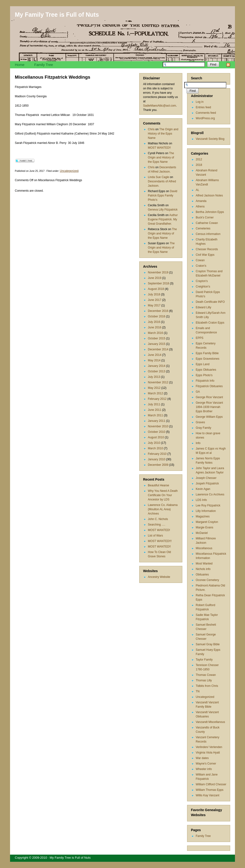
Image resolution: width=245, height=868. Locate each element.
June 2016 (155, 327)
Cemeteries (203, 228)
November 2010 (158, 426)
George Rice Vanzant (209, 397)
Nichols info (203, 569)
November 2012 (158, 382)
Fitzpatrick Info (205, 381)
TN (198, 691)
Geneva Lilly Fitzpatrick (163, 210)
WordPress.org (205, 118)
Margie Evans (204, 527)
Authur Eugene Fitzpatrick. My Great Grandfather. (163, 219)
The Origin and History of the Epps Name (163, 134)
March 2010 (155, 448)
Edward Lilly (203, 307)
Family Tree (44, 65)
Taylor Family (204, 660)
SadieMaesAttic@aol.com (160, 106)
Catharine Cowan (207, 223)
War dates (202, 758)
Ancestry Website (159, 577)
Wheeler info (204, 769)
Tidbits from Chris (207, 686)
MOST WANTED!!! (160, 541)
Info (198, 443)
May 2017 (154, 305)
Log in (200, 102)
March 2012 (155, 393)
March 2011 (155, 415)
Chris (151, 129)
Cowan (200, 260)
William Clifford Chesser (211, 784)
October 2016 (157, 316)
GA (198, 392)
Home (20, 65)
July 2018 (154, 294)
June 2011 (155, 410)
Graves (200, 422)
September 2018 (159, 283)
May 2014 (154, 360)
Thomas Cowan (206, 675)
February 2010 (157, 454)
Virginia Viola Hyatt (208, 753)
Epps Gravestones (208, 359)
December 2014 (158, 349)
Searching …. (157, 525)
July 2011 (154, 404)
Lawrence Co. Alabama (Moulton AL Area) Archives (163, 509)
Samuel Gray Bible (208, 644)
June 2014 (155, 355)
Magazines (203, 516)
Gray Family (203, 428)
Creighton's (203, 287)
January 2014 (157, 366)
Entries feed (203, 107)
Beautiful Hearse (159, 485)
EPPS (200, 338)
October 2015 (157, 338)
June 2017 (155, 300)
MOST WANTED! (159, 530)
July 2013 (154, 377)
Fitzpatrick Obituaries (209, 386)
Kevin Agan (203, 489)
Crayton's (202, 281)
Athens (200, 206)
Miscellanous (204, 548)
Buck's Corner (205, 217)
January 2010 (157, 459)
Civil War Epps (205, 255)
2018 (199, 165)
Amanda (201, 201)
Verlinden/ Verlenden (209, 747)
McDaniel (202, 533)
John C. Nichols (158, 519)
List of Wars (155, 536)
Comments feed (206, 113)
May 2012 (154, 388)
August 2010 (156, 437)
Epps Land (203, 364)
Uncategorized (205, 697)
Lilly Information (206, 511)
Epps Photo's (204, 375)
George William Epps (209, 417)
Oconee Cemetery (207, 580)
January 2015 (157, 344)
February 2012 (157, 399)
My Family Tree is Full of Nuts (57, 15)
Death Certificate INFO (210, 302)
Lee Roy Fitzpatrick (208, 505)
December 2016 (158, 311)
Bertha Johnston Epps (210, 212)
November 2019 (158, 272)
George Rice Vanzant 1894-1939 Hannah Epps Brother (209, 407)
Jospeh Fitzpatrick (207, 483)
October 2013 (157, 371)
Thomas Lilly (204, 680)
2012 (199, 159)
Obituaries (202, 575)
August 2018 (156, 289)
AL (198, 190)
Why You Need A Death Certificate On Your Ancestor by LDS (163, 495)
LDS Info (201, 500)
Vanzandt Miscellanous (210, 722)
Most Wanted (204, 564)
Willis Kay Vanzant (207, 795)
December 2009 (158, 465)
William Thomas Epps (210, 790)
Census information (208, 234)
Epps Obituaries (206, 370)
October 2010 (157, 432)
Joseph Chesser (206, 478)
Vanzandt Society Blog (210, 139)
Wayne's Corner (206, 764)
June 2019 (155, 278)
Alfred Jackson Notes (209, 195)
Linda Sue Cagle (159, 177)
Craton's (201, 266)
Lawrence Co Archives (210, 494)
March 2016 (155, 333)
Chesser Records (207, 249)
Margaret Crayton (207, 522)
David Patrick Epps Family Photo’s (163, 195)
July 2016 (154, 322)
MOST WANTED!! (159, 148)
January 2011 (157, 421)
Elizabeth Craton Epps (210, 323)
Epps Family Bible (207, 353)
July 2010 (154, 443)
